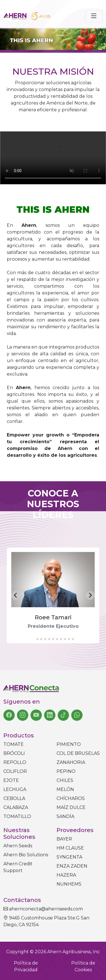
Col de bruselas (78, 753)
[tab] (33, 639)
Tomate (14, 744)
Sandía (65, 816)
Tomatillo (17, 816)
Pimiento (69, 744)
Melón (65, 789)
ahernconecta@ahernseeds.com (43, 909)
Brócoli (14, 753)
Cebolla (14, 798)
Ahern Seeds (18, 846)
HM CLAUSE (70, 848)
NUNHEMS (69, 884)
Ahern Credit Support (18, 867)
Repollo (15, 762)
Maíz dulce (71, 807)
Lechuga (15, 789)
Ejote (11, 780)
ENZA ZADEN (72, 866)
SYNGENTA (69, 857)
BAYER (64, 839)
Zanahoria (71, 762)
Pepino (66, 771)
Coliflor (15, 771)
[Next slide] (90, 595)
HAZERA (66, 875)
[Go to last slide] (16, 595)
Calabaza (16, 807)
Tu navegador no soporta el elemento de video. (53, 158)
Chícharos (71, 798)
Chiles (65, 780)
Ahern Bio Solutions (26, 855)
